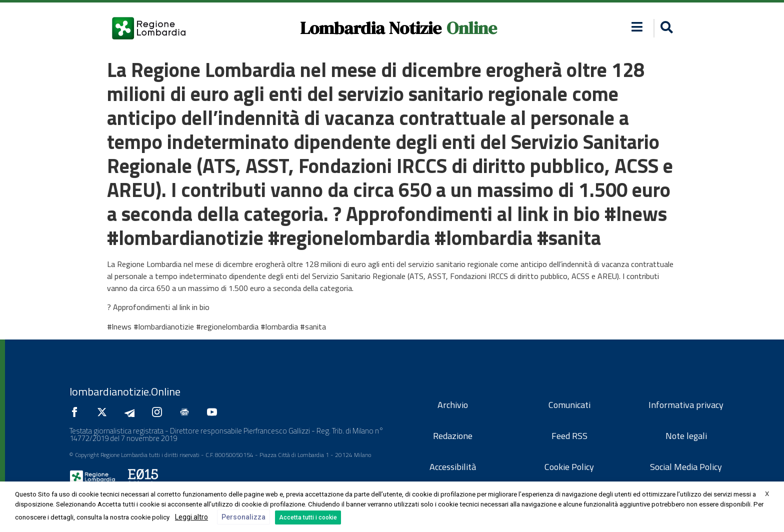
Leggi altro (191, 517)
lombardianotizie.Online (125, 391)
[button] (665, 28)
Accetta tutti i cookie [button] (308, 517)
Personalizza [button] (243, 517)
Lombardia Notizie (371, 28)
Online (472, 28)
